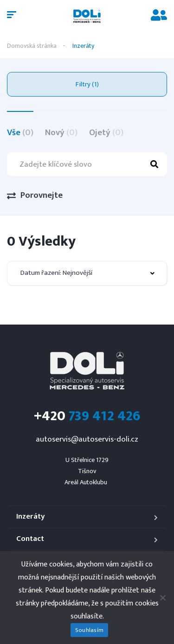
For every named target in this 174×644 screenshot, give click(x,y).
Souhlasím (89, 630)
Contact (30, 539)
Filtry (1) (87, 84)
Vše (20, 133)
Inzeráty (31, 517)
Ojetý (106, 133)
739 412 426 (87, 416)
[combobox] (87, 273)
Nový (61, 133)
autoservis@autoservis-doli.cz (87, 439)
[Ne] (162, 598)
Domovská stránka (32, 46)
